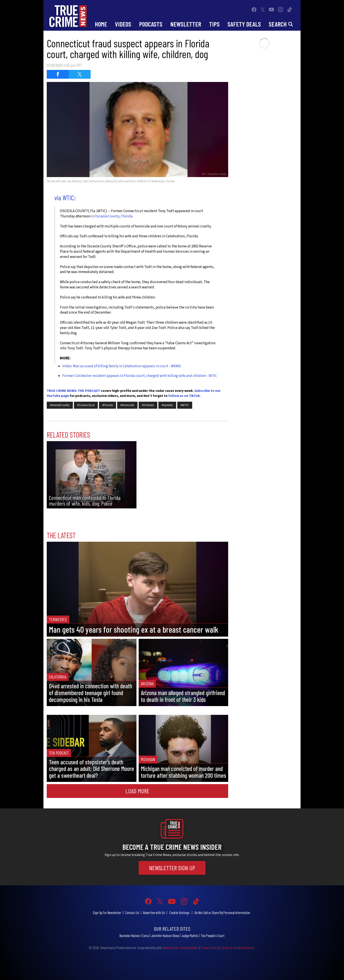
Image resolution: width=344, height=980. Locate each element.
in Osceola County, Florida (112, 216)
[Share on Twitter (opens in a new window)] (80, 74)
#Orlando (148, 405)
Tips (214, 24)
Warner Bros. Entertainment (180, 948)
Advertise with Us (154, 913)
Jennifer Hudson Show (165, 936)
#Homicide (127, 405)
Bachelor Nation (130, 936)
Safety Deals (244, 24)
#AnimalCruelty (60, 405)
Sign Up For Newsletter (107, 913)
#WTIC (185, 405)
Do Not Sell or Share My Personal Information (222, 913)
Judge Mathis (190, 936)
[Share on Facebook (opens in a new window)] (58, 74)
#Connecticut (86, 405)
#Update (167, 405)
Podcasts (151, 24)
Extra (145, 936)
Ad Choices (247, 948)
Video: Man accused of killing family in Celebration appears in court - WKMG (122, 366)
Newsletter (186, 24)
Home (101, 24)
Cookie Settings (179, 913)
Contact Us (132, 913)
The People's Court (212, 936)
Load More (137, 791)
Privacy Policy (210, 948)
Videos (123, 24)
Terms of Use (229, 948)
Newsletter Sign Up (172, 868)
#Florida (107, 405)
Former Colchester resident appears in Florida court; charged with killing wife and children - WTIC (140, 376)
